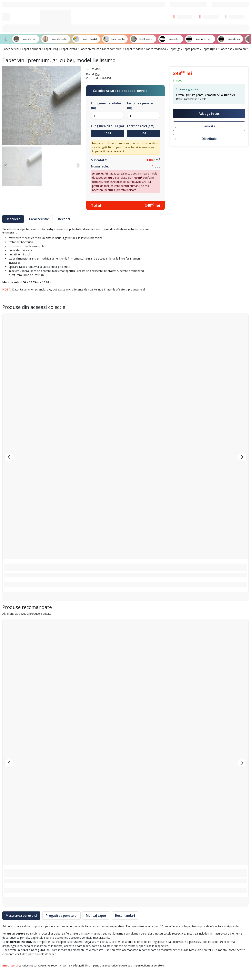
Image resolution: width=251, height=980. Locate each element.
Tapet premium (89, 49)
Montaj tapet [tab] (96, 916)
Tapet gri (175, 49)
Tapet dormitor (31, 49)
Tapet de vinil (11, 49)
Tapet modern (134, 49)
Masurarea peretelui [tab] (21, 916)
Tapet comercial (112, 49)
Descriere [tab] (13, 219)
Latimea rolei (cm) (141, 126)
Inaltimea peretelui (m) (142, 106)
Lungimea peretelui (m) (106, 106)
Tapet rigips (209, 49)
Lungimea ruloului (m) (107, 126)
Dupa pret (241, 49)
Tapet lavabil (69, 49)
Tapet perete (191, 49)
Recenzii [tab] (64, 219)
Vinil (98, 74)
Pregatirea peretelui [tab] (61, 916)
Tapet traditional (156, 49)
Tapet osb (226, 49)
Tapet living (51, 49)
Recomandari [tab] (125, 916)
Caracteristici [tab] (39, 219)
